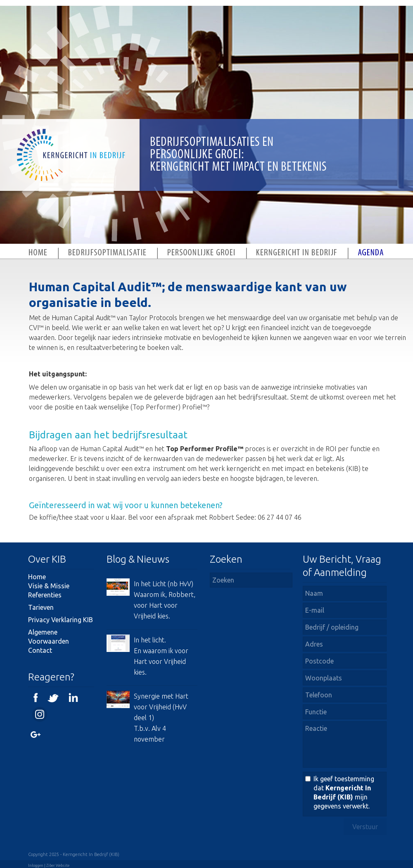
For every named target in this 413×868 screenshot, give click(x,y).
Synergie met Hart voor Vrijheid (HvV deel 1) (161, 707)
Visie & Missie (49, 586)
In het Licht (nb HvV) (164, 584)
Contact (40, 650)
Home (37, 577)
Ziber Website (58, 866)
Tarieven (41, 607)
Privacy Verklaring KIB (61, 620)
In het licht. (150, 640)
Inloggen (36, 866)
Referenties (45, 595)
